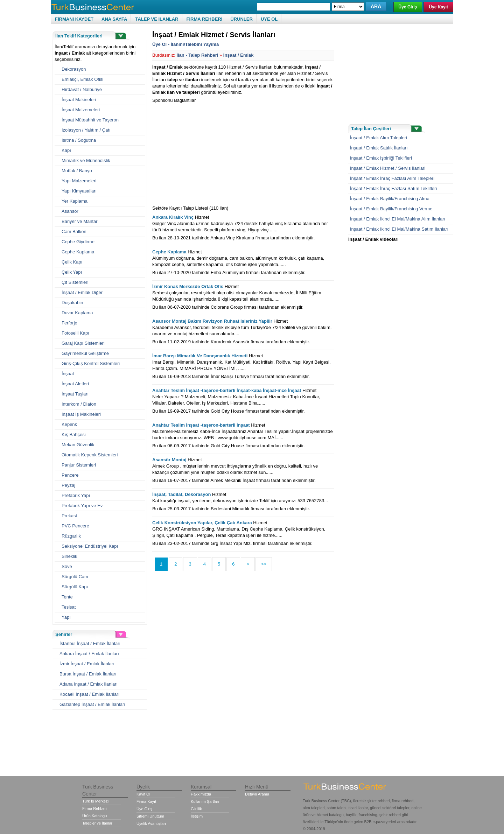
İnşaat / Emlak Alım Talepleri (379, 138)
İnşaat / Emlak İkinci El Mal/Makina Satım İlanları (399, 229)
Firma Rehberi (94, 808)
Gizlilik (196, 809)
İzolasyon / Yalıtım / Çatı (86, 130)
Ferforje (69, 323)
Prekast (69, 516)
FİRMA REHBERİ (205, 19)
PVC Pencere (75, 526)
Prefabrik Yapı (76, 495)
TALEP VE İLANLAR (157, 19)
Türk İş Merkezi (95, 801)
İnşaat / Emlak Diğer (82, 292)
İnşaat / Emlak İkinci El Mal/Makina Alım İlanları (398, 219)
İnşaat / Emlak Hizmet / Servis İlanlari (388, 168)
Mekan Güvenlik (78, 445)
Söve (67, 566)
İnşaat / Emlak (239, 55)
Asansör (70, 211)
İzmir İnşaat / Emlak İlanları (87, 664)
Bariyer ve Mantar (80, 221)
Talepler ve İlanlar (97, 823)
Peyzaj (68, 485)
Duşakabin (72, 303)
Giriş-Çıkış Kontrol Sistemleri (91, 363)
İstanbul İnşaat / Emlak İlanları (90, 643)
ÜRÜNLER (241, 19)
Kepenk (69, 424)
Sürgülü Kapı (75, 587)
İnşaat (68, 374)
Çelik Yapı (72, 272)
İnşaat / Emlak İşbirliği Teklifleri (381, 158)
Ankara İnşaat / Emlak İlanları (89, 654)
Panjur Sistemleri (79, 465)
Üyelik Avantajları (151, 824)
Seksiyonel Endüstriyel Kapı (90, 546)
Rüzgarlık (71, 536)
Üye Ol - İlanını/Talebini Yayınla (185, 44)
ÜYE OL (269, 19)
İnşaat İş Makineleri (81, 414)
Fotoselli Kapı (75, 333)
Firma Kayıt (146, 801)
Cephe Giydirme (78, 242)
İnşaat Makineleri (79, 100)
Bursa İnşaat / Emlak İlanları (88, 674)
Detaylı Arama (257, 794)
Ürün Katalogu (94, 816)
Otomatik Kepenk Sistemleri (90, 455)
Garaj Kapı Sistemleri (83, 343)
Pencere (70, 475)
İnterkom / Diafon (79, 404)
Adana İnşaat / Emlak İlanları (89, 684)
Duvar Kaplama (77, 313)
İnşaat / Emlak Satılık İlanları (379, 148)
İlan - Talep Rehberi (197, 55)
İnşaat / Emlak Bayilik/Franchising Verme (391, 209)
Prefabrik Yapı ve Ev (82, 506)
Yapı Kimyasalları (79, 191)
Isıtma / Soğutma (79, 140)
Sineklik (69, 556)
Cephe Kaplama (78, 252)
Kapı (66, 150)
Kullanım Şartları (205, 801)
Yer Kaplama (75, 201)
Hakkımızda (201, 794)
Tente (67, 597)
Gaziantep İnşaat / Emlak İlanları (92, 704)
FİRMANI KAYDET (74, 19)
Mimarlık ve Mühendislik (86, 160)
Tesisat (69, 607)
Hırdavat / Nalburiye (82, 89)
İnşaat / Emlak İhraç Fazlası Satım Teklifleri (393, 188)
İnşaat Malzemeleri (81, 110)
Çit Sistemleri (75, 282)
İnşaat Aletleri (75, 384)
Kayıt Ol (143, 794)
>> (264, 564)
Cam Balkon (74, 232)
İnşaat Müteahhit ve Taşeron (90, 120)
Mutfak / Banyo (77, 171)
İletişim (197, 816)
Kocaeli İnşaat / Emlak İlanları (89, 694)
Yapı (66, 617)
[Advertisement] (211, 153)
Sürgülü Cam (75, 577)
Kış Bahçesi (74, 434)
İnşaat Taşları (75, 394)
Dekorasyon (74, 69)
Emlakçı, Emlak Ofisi (82, 79)
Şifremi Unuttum (150, 816)
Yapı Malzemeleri (79, 181)
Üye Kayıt (438, 7)
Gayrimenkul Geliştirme (85, 353)
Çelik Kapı (72, 262)
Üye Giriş (408, 7)
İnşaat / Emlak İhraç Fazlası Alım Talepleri (392, 178)
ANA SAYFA (114, 19)
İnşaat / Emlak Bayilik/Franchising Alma (390, 199)
